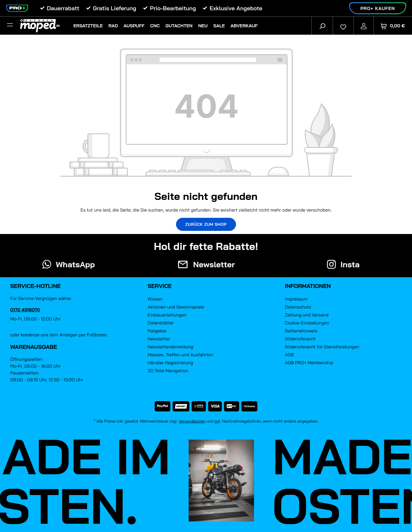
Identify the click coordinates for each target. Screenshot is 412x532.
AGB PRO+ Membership (309, 363)
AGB (289, 355)
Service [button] (160, 286)
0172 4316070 (25, 310)
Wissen (155, 299)
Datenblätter (161, 323)
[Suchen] (322, 26)
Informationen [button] (308, 286)
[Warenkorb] (393, 26)
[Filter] (10, 26)
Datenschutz (298, 307)
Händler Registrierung (170, 363)
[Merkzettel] (343, 26)
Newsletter (159, 339)
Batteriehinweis (301, 331)
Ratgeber (157, 331)
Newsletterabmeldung (170, 347)
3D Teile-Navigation (168, 370)
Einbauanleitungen (167, 315)
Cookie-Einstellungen (307, 323)
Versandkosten (192, 421)
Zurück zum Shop (206, 224)
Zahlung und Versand (307, 315)
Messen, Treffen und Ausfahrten (180, 355)
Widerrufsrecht (300, 339)
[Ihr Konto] (364, 26)
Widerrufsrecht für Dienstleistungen (322, 347)
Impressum (296, 299)
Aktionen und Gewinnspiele (176, 307)
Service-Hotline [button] (35, 286)
